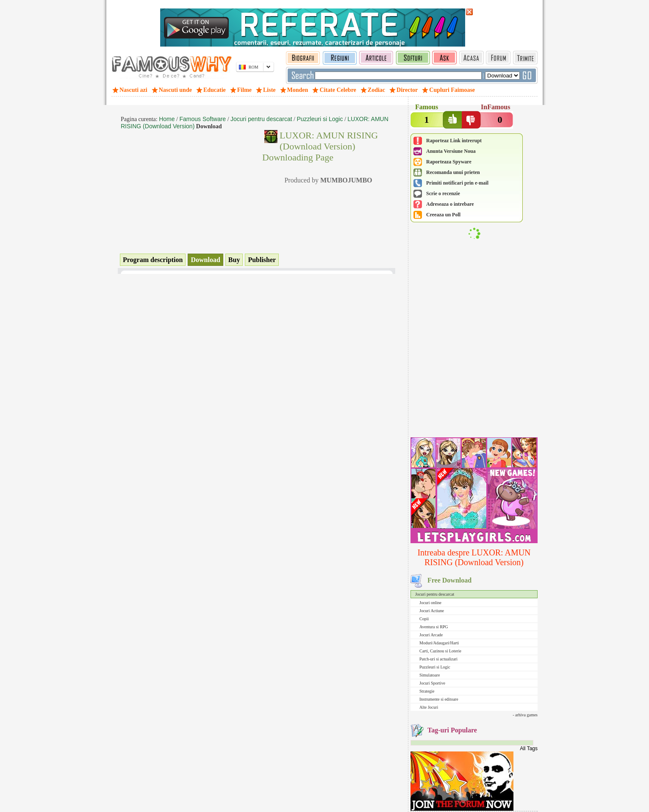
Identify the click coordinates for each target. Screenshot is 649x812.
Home (167, 119)
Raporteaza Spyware (449, 162)
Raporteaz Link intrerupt (454, 141)
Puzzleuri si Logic (435, 667)
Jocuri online (430, 603)
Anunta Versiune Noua (451, 151)
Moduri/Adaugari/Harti (439, 643)
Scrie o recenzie (443, 193)
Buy (234, 260)
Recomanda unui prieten (453, 172)
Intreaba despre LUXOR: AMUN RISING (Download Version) (474, 557)
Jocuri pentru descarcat (435, 594)
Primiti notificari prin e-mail (457, 183)
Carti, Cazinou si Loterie (440, 651)
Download (205, 260)
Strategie (427, 691)
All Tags (529, 748)
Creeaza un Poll (443, 215)
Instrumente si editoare (439, 699)
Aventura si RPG (434, 627)
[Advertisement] (474, 380)
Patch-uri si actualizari (438, 659)
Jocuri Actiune (432, 611)
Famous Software (202, 119)
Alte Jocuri (429, 707)
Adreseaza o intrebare (450, 204)
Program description (153, 260)
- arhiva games (525, 715)
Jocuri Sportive (432, 683)
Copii (424, 619)
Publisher (262, 260)
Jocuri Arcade (431, 635)
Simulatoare (430, 675)
